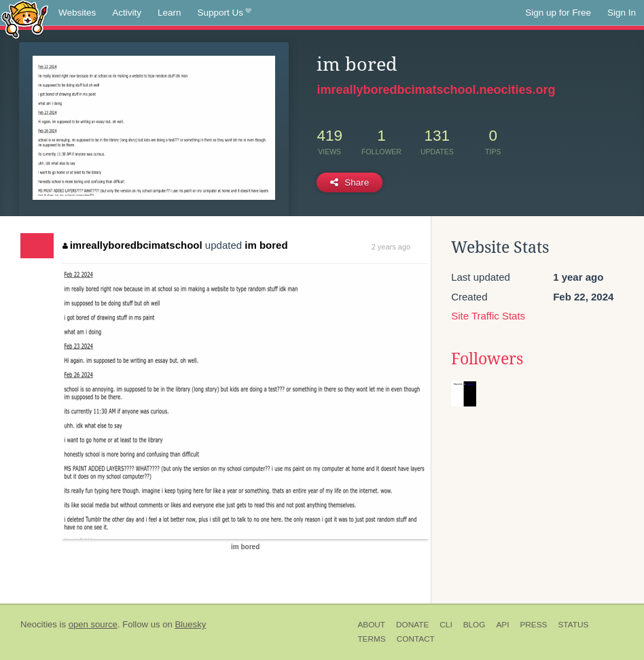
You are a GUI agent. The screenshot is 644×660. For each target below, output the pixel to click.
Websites (77, 13)
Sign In (622, 13)
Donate (412, 625)
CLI (446, 625)
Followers (487, 359)
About (371, 625)
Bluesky (190, 624)
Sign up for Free (558, 13)
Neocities (39, 624)
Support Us (225, 13)
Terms (371, 639)
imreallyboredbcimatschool (132, 245)
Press (533, 625)
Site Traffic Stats (488, 316)
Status (573, 625)
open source (93, 624)
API (502, 625)
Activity (127, 13)
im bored (266, 245)
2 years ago (391, 247)
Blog (475, 625)
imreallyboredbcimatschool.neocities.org (436, 90)
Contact (416, 639)
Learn (169, 13)
